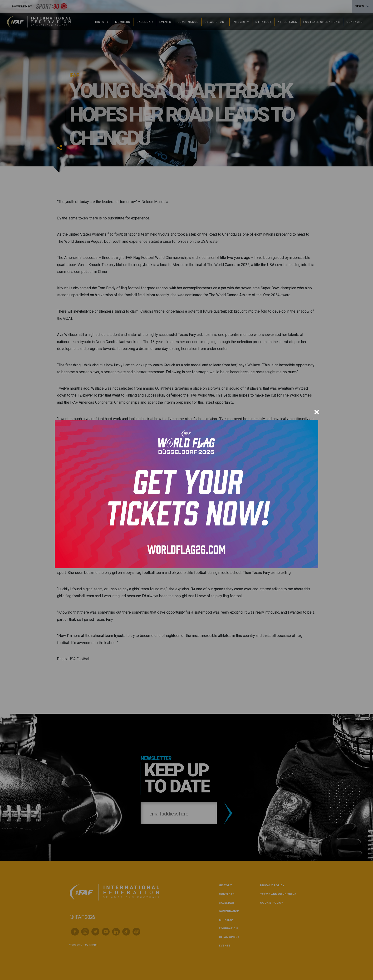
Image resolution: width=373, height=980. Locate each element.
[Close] (317, 412)
